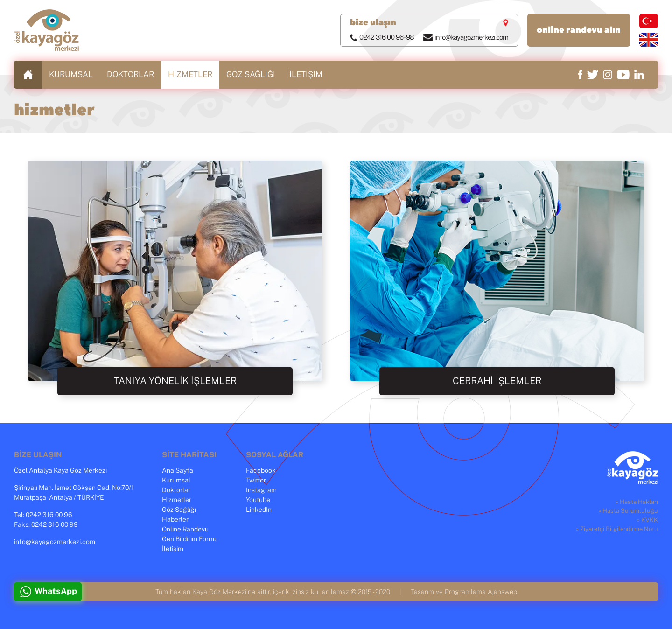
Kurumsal (176, 481)
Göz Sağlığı (179, 510)
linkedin (639, 75)
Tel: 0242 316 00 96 (43, 515)
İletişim (173, 549)
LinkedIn (259, 510)
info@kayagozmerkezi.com (471, 38)
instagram (608, 75)
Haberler (175, 520)
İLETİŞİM (306, 74)
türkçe (649, 21)
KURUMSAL (71, 74)
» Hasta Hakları (637, 502)
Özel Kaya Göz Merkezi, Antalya (47, 30)
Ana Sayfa (178, 471)
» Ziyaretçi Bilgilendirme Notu (617, 529)
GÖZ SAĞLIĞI (251, 74)
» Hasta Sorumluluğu (628, 511)
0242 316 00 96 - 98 (387, 38)
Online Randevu (185, 530)
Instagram (261, 490)
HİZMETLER (190, 74)
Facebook (261, 471)
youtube (623, 75)
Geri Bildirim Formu (190, 539)
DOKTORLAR (130, 74)
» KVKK (647, 521)
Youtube (258, 500)
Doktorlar (176, 490)
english (649, 40)
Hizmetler (177, 500)
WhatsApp (56, 592)
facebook (580, 75)
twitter (593, 75)
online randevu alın (579, 30)
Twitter (256, 481)
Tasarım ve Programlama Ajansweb (464, 592)
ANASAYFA (28, 75)
